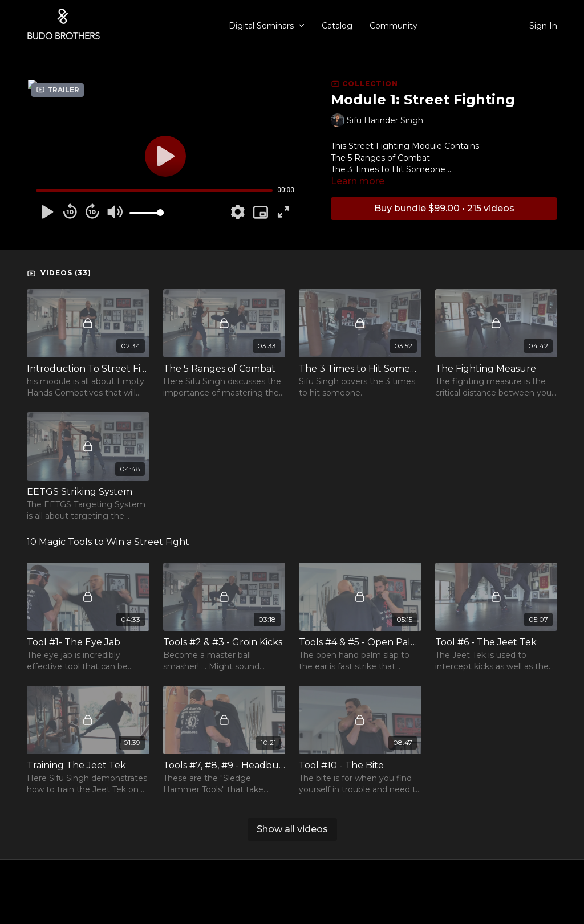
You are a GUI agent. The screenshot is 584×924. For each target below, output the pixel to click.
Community (394, 26)
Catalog (337, 26)
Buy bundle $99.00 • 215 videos (444, 208)
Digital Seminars (267, 26)
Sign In (543, 26)
